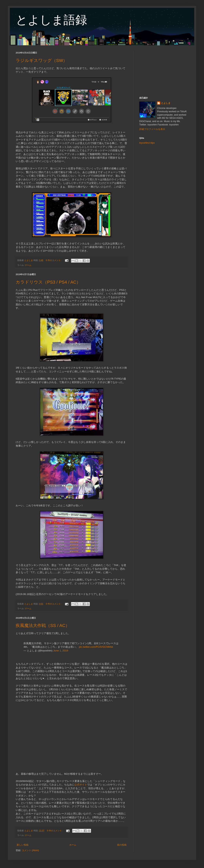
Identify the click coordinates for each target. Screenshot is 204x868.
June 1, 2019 (61, 651)
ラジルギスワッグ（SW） (41, 60)
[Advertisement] (164, 71)
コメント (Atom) (30, 850)
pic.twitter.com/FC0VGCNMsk (96, 647)
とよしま (166, 103)
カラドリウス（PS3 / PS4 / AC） (48, 282)
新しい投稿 (23, 845)
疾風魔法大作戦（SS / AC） (43, 625)
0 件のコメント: (54, 260)
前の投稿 (122, 845)
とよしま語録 (51, 20)
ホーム (73, 845)
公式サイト (81, 785)
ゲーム (28, 265)
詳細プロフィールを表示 (152, 129)
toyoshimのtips (147, 143)
